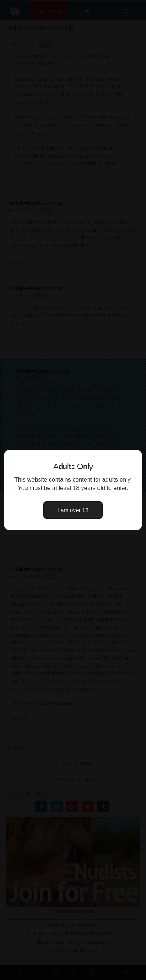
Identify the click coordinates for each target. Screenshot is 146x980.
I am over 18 (73, 510)
